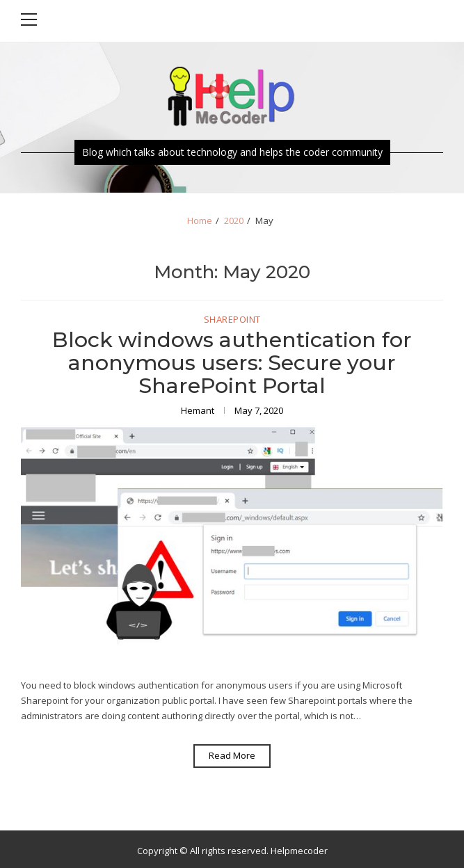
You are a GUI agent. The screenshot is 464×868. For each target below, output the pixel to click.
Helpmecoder (299, 851)
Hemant (199, 410)
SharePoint (232, 320)
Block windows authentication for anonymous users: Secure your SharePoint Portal (232, 363)
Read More (232, 755)
